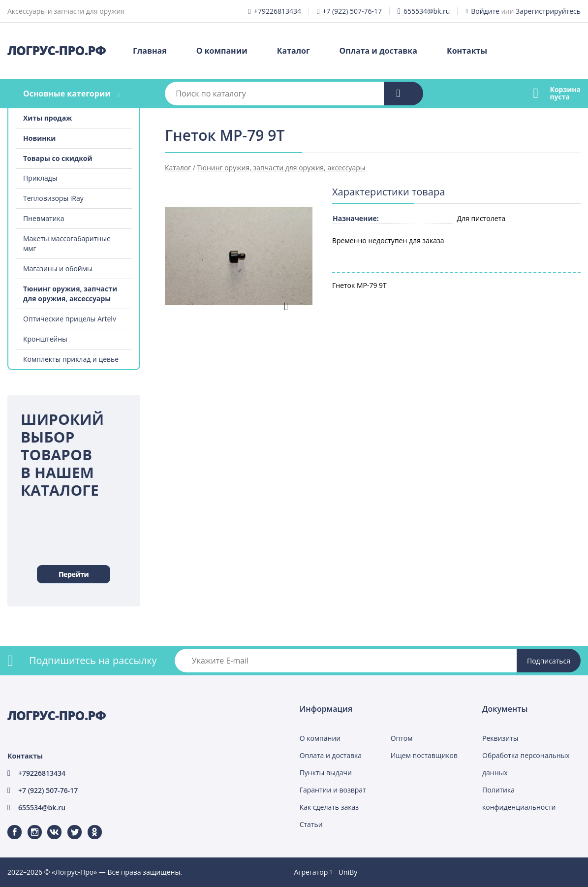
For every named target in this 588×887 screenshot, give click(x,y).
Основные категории (67, 94)
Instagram (29, 825)
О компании (222, 51)
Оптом (402, 738)
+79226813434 (278, 11)
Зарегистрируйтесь (548, 11)
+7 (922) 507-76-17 (352, 11)
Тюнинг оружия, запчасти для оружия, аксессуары (70, 294)
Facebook (8, 825)
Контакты (467, 51)
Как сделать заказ (329, 807)
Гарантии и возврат (333, 790)
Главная (150, 51)
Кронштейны (45, 339)
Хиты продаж (47, 118)
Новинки (39, 138)
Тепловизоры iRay (53, 198)
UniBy (348, 872)
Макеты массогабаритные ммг (67, 243)
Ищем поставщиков (424, 755)
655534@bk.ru (427, 11)
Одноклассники (90, 825)
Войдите (485, 11)
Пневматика (44, 218)
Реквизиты (500, 738)
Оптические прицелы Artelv (70, 319)
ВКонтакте (48, 825)
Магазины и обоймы (58, 269)
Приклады (40, 178)
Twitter (68, 825)
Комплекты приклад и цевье (71, 359)
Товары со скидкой (58, 158)
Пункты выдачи (326, 773)
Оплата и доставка (378, 51)
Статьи (311, 824)
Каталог (294, 51)
